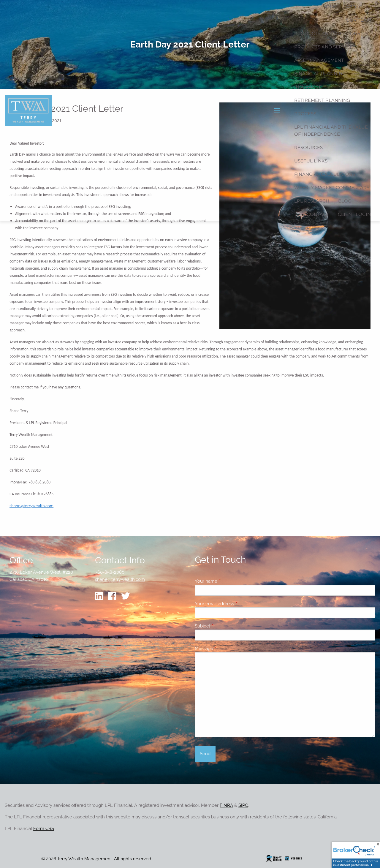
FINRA (226, 805)
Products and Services (325, 47)
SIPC (243, 805)
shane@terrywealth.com (31, 506)
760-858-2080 (110, 572)
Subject (224, 626)
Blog (345, 201)
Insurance (308, 87)
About (354, 7)
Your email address (236, 604)
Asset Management (319, 60)
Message (225, 649)
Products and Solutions (327, 33)
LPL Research (312, 201)
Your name (228, 581)
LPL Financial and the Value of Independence (331, 131)
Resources (308, 147)
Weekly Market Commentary (332, 188)
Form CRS (44, 829)
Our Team (358, 20)
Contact (318, 214)
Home (330, 7)
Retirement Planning (322, 100)
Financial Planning (320, 73)
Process (305, 114)
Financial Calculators (325, 174)
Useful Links (311, 161)
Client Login (354, 214)
